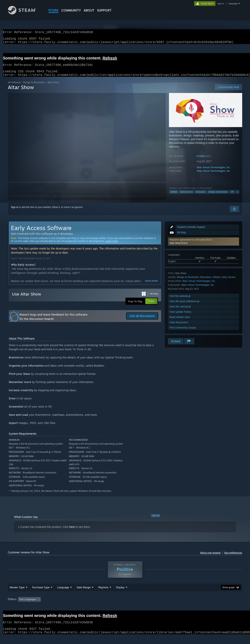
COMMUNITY (71, 10)
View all (155, 520)
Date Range (84, 595)
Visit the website (180, 301)
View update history (180, 316)
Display (120, 595)
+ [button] (237, 196)
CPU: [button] (178, 607)
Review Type (17, 595)
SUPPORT (104, 10)
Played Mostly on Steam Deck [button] (125, 607)
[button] (204, 246)
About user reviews (210, 557)
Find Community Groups (183, 332)
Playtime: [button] (97, 607)
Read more (151, 286)
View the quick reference (185, 306)
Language (63, 595)
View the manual (180, 311)
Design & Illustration (34, 87)
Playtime (103, 595)
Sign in (15, 212)
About (89, 10)
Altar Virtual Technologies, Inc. (213, 172)
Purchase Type (41, 595)
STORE (53, 10)
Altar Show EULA (179, 248)
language (233, 4)
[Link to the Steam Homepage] (25, 13)
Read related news (180, 322)
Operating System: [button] (158, 607)
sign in (221, 4)
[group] (125, 607)
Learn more (112, 246)
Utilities (174, 196)
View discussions (179, 327)
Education (200, 196)
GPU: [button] (191, 607)
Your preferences (233, 557)
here (72, 532)
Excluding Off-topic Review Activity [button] (67, 607)
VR (232, 196)
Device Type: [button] (208, 607)
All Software (14, 87)
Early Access (186, 196)
